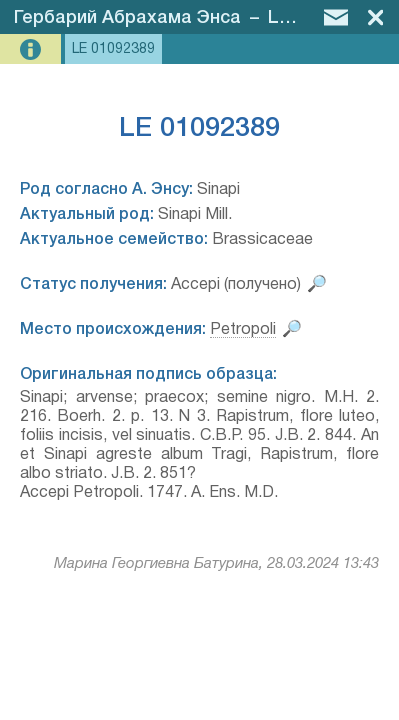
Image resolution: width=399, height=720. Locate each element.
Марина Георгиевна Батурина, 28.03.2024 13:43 (216, 564)
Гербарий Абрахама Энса (127, 18)
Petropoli (243, 330)
